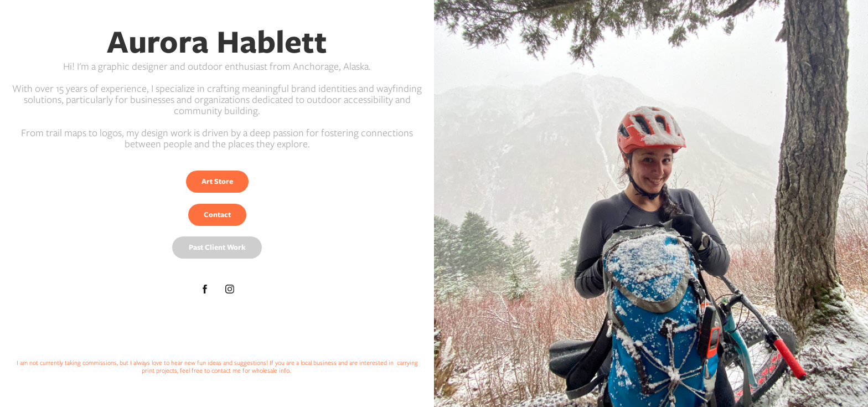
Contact (217, 215)
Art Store (217, 181)
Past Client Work (217, 247)
